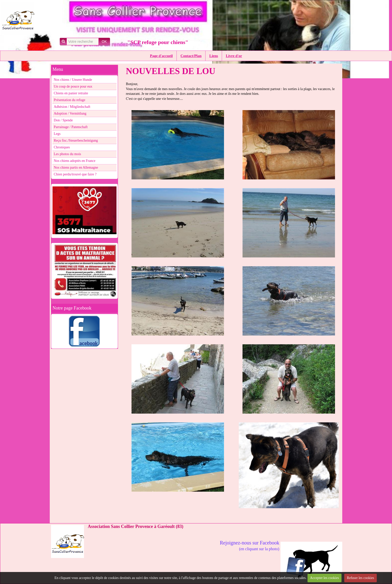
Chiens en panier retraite (71, 93)
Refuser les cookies (360, 578)
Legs (57, 134)
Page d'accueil (161, 56)
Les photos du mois (67, 154)
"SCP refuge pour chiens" (158, 42)
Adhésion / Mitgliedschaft (72, 107)
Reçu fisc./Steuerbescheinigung (76, 140)
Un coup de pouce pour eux (73, 86)
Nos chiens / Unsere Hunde (73, 80)
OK (104, 42)
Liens (214, 56)
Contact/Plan (191, 56)
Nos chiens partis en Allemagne (76, 168)
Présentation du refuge (69, 100)
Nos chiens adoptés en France (74, 161)
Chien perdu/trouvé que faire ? (75, 174)
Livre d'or (234, 56)
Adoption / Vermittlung (70, 113)
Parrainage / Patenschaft (71, 127)
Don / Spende (63, 120)
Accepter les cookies (324, 578)
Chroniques (62, 147)
